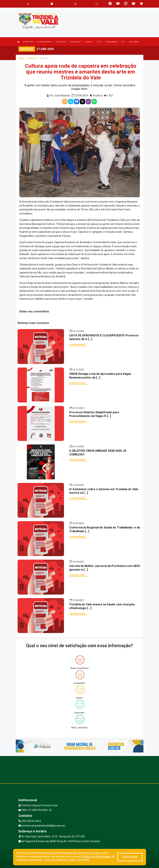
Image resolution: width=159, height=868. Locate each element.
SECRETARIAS (76, 42)
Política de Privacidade (96, 857)
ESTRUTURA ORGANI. (45, 42)
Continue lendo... (78, 345)
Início (21, 58)
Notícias (32, 58)
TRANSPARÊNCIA (112, 42)
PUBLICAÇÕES (134, 42)
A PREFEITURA (28, 42)
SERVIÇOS (89, 42)
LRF (124, 42)
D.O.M (100, 42)
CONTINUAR (130, 857)
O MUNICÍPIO (62, 42)
